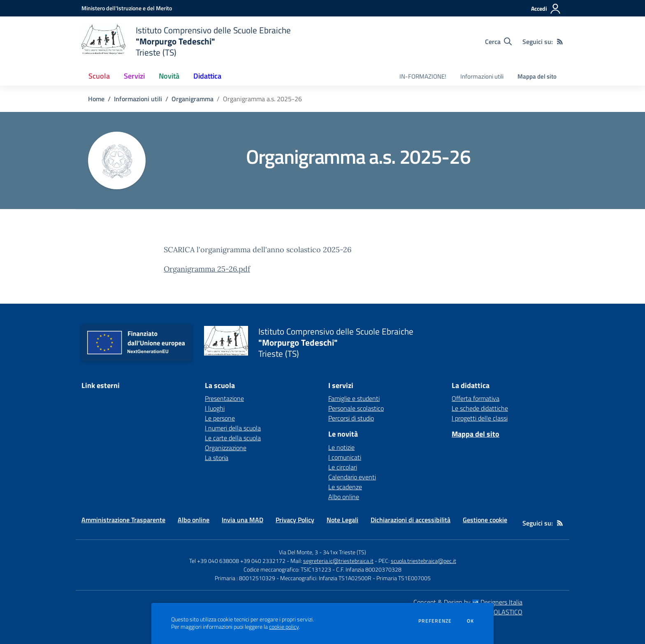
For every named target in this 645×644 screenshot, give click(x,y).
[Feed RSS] (560, 42)
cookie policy (284, 627)
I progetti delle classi (480, 418)
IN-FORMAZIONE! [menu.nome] (423, 76)
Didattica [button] (207, 76)
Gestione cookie (485, 520)
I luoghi (215, 408)
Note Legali (342, 520)
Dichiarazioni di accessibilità (411, 520)
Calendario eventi (352, 477)
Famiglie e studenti (354, 398)
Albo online (344, 497)
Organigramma (193, 99)
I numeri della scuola (233, 428)
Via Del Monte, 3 (298, 552)
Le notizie (341, 447)
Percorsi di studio (351, 418)
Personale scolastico (356, 408)
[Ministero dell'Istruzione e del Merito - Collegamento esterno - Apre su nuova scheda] (127, 8)
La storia (217, 458)
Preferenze (435, 621)
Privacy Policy (295, 520)
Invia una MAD (242, 520)
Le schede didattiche (480, 408)
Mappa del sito (537, 76)
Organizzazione (226, 448)
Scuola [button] (99, 76)
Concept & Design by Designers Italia (468, 602)
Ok (471, 621)
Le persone (220, 418)
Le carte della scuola (233, 438)
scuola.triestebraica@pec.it (423, 561)
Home (96, 99)
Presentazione (224, 398)
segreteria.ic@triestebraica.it (338, 561)
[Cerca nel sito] (498, 42)
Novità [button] (169, 76)
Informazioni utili (138, 99)
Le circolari (343, 467)
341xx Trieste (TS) (345, 552)
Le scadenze (345, 487)
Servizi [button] (134, 76)
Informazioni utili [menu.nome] (482, 76)
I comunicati (345, 457)
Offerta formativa (476, 398)
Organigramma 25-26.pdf (207, 269)
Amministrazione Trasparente (123, 520)
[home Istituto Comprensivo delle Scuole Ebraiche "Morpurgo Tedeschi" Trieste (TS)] (186, 41)
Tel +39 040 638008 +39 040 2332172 (237, 561)
